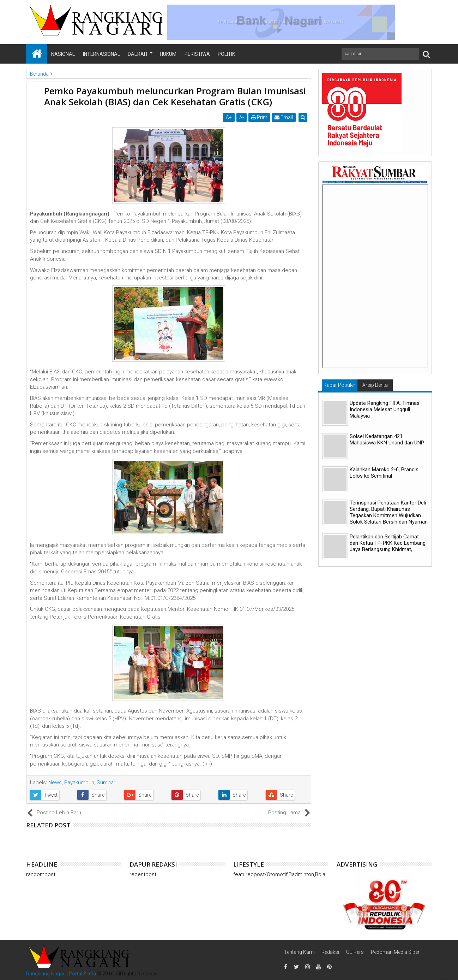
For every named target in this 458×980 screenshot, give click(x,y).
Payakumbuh (79, 783)
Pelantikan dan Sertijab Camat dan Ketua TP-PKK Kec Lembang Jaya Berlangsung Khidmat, (388, 543)
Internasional (101, 54)
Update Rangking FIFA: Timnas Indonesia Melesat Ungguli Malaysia (385, 409)
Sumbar (106, 783)
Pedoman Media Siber (395, 952)
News (55, 783)
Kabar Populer (339, 385)
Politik (226, 54)
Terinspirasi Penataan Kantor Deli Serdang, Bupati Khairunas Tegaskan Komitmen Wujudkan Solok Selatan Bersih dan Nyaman (389, 512)
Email (284, 117)
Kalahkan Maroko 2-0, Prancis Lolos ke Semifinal (384, 473)
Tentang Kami (299, 952)
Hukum (168, 54)
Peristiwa (197, 54)
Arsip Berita (375, 385)
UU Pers (355, 952)
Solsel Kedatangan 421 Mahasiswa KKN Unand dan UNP (387, 439)
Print (260, 117)
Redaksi (330, 952)
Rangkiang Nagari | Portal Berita (61, 974)
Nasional (63, 54)
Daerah (137, 54)
